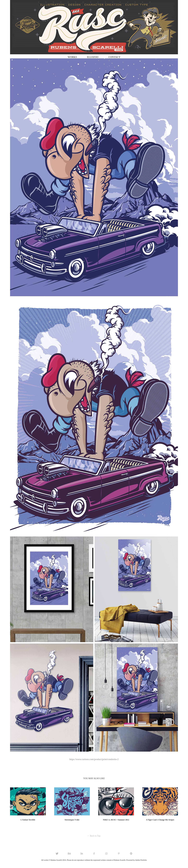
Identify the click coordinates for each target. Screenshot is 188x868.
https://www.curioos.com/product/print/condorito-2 (94, 759)
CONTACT (114, 57)
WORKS (72, 57)
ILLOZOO (93, 57)
